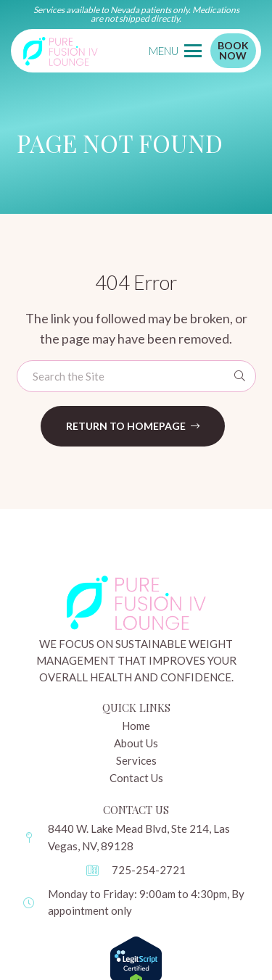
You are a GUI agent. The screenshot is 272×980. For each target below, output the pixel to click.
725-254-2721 (149, 870)
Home (136, 726)
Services (136, 760)
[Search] (240, 376)
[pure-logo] (61, 51)
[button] (175, 51)
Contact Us (136, 778)
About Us (136, 743)
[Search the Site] (136, 376)
